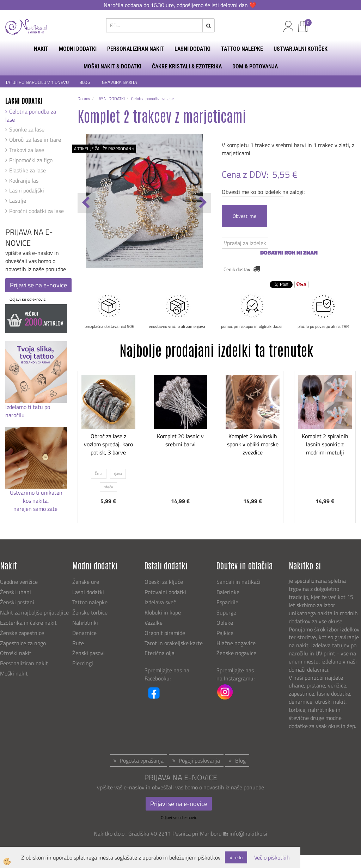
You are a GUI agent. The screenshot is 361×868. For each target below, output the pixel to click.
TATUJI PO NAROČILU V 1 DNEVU (37, 82)
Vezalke (154, 623)
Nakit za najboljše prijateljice (34, 612)
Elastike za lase (27, 170)
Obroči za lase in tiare (35, 140)
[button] (202, 203)
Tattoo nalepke (90, 602)
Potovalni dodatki (165, 592)
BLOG (85, 82)
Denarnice (84, 633)
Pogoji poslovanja (199, 760)
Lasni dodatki (88, 592)
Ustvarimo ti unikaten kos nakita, (36, 497)
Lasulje (18, 201)
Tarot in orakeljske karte (174, 643)
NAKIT (41, 49)
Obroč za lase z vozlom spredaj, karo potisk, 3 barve (108, 444)
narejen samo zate (36, 509)
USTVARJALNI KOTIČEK (301, 49)
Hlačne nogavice (236, 643)
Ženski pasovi (89, 653)
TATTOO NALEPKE (242, 49)
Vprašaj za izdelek (245, 243)
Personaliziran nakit (24, 663)
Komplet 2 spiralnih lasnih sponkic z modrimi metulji (325, 444)
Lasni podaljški (27, 190)
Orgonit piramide (165, 633)
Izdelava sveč (160, 602)
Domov (84, 99)
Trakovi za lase (27, 150)
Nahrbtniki (85, 623)
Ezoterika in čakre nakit (29, 623)
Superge (226, 612)
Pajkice (225, 633)
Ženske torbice (90, 612)
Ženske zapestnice (23, 633)
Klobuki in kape (163, 612)
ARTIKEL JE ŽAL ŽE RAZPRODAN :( (104, 149)
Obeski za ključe (164, 582)
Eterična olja (160, 653)
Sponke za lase (27, 129)
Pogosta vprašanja (142, 760)
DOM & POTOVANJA (255, 66)
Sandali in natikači (239, 582)
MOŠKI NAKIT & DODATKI (112, 66)
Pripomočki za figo (31, 160)
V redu (236, 857)
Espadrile (227, 602)
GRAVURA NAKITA (120, 82)
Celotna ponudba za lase (31, 115)
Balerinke (228, 592)
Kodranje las (24, 181)
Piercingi (83, 663)
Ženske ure (86, 582)
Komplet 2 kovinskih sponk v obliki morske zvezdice (253, 444)
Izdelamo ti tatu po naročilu (28, 411)
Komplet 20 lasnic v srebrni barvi (180, 440)
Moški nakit (15, 673)
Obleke (225, 623)
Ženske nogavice (236, 653)
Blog (240, 760)
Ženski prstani (18, 602)
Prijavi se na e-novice (38, 285)
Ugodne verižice (19, 582)
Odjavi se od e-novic (27, 299)
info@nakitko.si (248, 833)
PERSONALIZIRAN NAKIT (136, 49)
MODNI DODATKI (78, 49)
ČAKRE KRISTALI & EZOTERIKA (187, 66)
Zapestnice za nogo (24, 643)
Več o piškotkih (272, 858)
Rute (78, 643)
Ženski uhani (16, 592)
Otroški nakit (16, 653)
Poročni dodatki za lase (36, 211)
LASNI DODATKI (192, 49)
